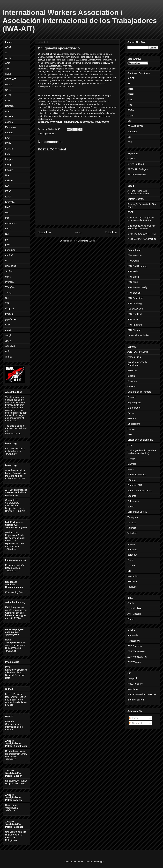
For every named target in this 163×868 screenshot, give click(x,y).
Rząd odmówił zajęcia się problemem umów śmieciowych (16, 754)
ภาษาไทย (10, 346)
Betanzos (132, 370)
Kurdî (8, 197)
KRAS (8, 191)
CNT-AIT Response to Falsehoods (15, 450)
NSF (7, 234)
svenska (9, 282)
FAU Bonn (133, 282)
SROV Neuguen (136, 164)
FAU (7, 138)
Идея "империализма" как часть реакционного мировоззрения (16, 644)
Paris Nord (133, 581)
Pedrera (132, 480)
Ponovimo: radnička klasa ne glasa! (15, 567)
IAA (7, 175)
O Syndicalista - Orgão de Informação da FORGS (141, 219)
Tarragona (133, 517)
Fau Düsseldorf (135, 309)
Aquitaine (132, 550)
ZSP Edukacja (135, 646)
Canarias (132, 381)
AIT (7, 53)
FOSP (8, 154)
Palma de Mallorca (137, 475)
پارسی (8, 335)
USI (7, 298)
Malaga (131, 458)
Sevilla (131, 507)
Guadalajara (134, 424)
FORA (8, 143)
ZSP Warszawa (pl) (137, 657)
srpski (8, 277)
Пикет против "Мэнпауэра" (12, 806)
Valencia (132, 528)
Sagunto (132, 496)
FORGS (9, 149)
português (10, 250)
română (9, 255)
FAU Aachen (134, 261)
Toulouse (132, 587)
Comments (136, 723)
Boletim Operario (136, 199)
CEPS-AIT (11, 79)
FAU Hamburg (135, 325)
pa (7, 239)
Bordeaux (132, 555)
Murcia (131, 469)
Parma (131, 619)
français (9, 159)
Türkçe (9, 293)
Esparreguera (134, 403)
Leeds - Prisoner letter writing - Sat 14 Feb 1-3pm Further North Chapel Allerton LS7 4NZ (16, 700)
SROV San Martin (137, 175)
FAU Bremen (134, 293)
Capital (131, 159)
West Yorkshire (135, 684)
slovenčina (11, 266)
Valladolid (132, 533)
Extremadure (134, 408)
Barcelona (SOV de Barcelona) (137, 364)
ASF (7, 63)
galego (9, 165)
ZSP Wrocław (134, 662)
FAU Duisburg (135, 303)
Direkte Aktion (134, 255)
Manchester (133, 689)
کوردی (8, 341)
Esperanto (10, 127)
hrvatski (9, 170)
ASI (7, 69)
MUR (8, 218)
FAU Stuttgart (134, 330)
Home (78, 232)
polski (48, 134)
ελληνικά (10, 309)
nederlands (11, 223)
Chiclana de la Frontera (139, 392)
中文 (7, 351)
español (9, 122)
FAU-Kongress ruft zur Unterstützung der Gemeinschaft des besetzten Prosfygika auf (16, 613)
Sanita (131, 603)
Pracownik (133, 635)
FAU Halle (133, 319)
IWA (7, 186)
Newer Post (44, 232)
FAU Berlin (133, 271)
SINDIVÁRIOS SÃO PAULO (142, 239)
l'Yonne (131, 565)
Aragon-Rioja (134, 357)
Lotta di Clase (134, 608)
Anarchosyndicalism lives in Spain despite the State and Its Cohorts (16, 474)
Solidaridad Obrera (137, 512)
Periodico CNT (135, 485)
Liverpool (132, 678)
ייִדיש (7, 325)
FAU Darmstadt (135, 298)
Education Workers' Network (142, 694)
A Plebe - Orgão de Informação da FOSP (138, 192)
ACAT (8, 47)
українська (11, 319)
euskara (9, 133)
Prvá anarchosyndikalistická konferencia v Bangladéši (16, 671)
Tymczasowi (134, 641)
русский (9, 314)
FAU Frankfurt (135, 314)
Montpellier (133, 576)
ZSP (54, 134)
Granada (132, 418)
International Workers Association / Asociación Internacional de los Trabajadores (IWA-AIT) (80, 21)
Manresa (132, 464)
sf (6, 261)
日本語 (9, 357)
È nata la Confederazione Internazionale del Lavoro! (14, 726)
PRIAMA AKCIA (135, 126)
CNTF (8, 95)
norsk (8, 229)
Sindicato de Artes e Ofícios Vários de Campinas (141, 227)
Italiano (9, 181)
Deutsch (9, 106)
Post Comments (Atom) (84, 241)
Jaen (130, 434)
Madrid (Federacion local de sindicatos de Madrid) (142, 452)
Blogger (100, 862)
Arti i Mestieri (134, 614)
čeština (9, 85)
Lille (130, 571)
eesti (8, 111)
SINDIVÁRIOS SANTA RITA (142, 234)
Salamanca (133, 501)
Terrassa (132, 523)
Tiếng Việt (10, 287)
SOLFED (132, 132)
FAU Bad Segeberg (137, 266)
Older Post (111, 232)
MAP (8, 207)
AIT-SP (9, 58)
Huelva (131, 429)
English (9, 117)
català (8, 74)
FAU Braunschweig (137, 287)
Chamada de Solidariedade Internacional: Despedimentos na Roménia (15, 506)
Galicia (131, 413)
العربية (8, 330)
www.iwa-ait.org (13, 434)
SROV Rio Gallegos (138, 169)
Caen (130, 560)
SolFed (9, 271)
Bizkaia (131, 376)
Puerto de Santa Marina (140, 491)
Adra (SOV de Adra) (138, 352)
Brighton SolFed (136, 700)
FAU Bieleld (133, 277)
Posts (134, 718)
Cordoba (132, 397)
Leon (130, 445)
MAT (8, 213)
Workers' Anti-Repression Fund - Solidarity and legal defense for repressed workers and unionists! (15, 539)
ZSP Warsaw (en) (136, 651)
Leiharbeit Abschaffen (138, 335)
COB (8, 101)
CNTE (8, 90)
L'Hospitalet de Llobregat (140, 440)
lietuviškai (10, 202)
